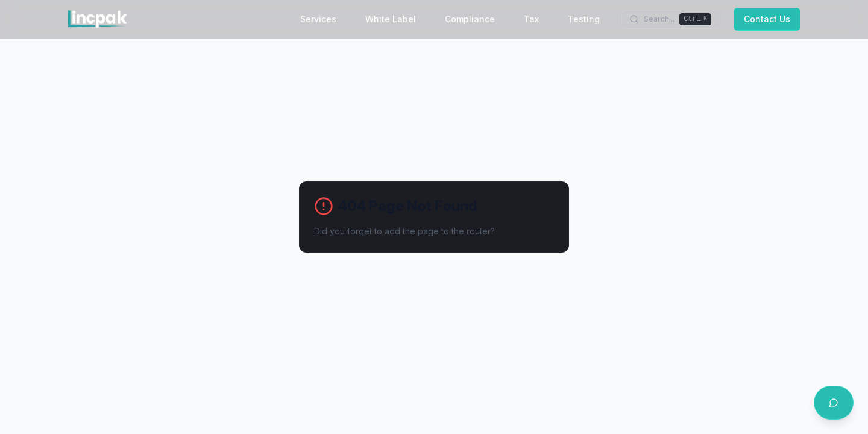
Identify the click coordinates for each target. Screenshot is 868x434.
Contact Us (767, 19)
